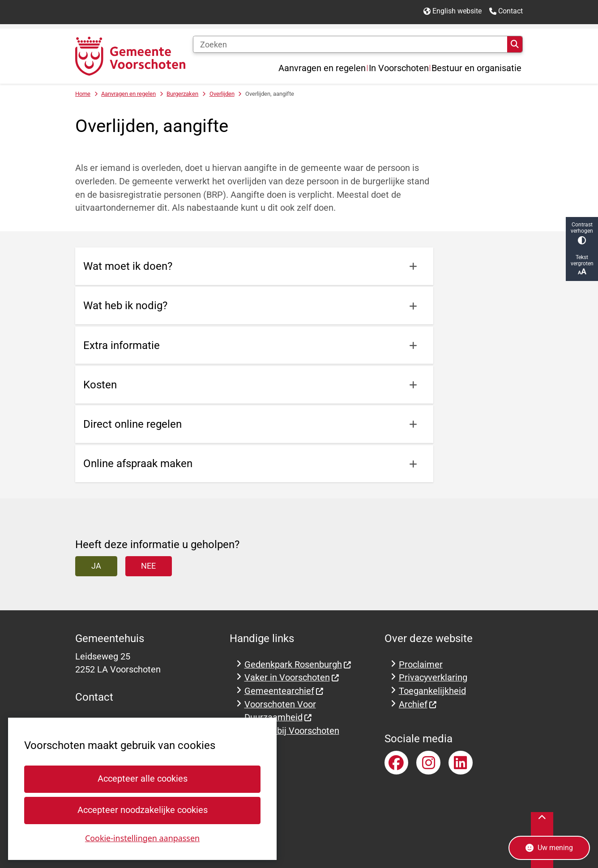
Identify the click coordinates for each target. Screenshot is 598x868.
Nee (148, 566)
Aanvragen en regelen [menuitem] (322, 68)
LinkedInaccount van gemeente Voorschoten (461, 763)
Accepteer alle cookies (142, 779)
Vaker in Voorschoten (292, 678)
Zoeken (515, 44)
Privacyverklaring (433, 678)
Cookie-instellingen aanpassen (142, 838)
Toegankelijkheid (432, 691)
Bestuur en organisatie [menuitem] (476, 68)
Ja (96, 566)
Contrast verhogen (582, 233)
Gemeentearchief (284, 691)
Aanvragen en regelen (128, 94)
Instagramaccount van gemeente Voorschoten (428, 763)
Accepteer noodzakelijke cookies (142, 810)
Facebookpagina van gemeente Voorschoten (397, 763)
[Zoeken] (350, 44)
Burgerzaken (182, 94)
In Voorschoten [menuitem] (399, 68)
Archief (418, 704)
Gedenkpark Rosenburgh (298, 665)
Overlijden (222, 94)
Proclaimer (421, 665)
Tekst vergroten (582, 265)
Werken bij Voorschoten (292, 731)
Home (83, 94)
